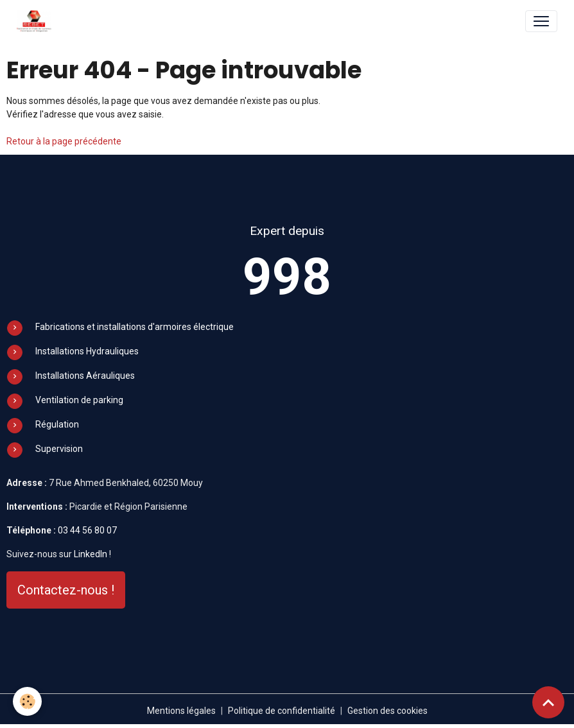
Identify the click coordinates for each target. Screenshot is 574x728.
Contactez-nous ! (66, 590)
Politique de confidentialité (282, 711)
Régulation (57, 424)
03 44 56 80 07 (87, 530)
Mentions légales (181, 711)
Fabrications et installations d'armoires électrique (135, 327)
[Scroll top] (548, 702)
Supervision (59, 449)
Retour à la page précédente (64, 141)
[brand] (37, 21)
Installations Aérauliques (85, 376)
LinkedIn (91, 554)
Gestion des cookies (387, 711)
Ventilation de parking (79, 400)
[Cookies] (27, 701)
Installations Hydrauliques (87, 351)
